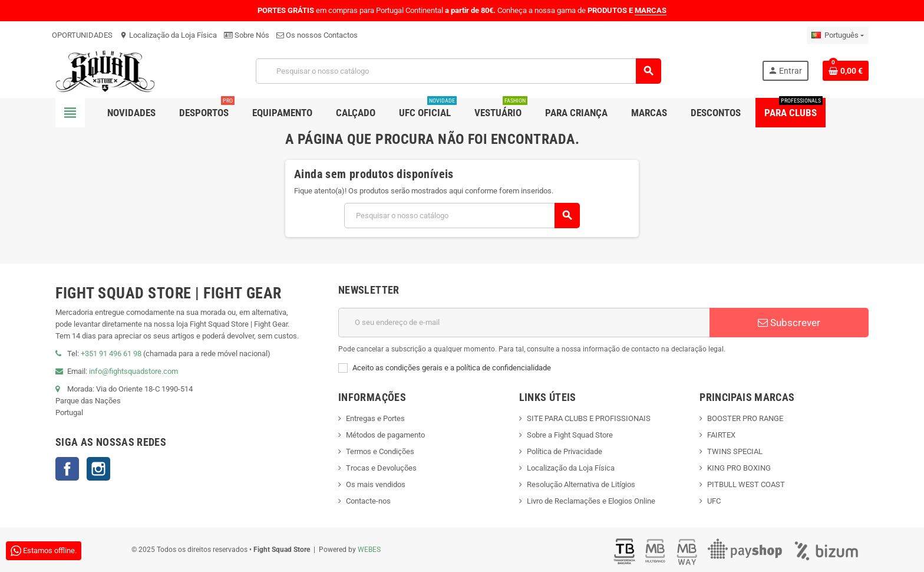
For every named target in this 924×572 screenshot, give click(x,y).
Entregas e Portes (375, 418)
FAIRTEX (721, 435)
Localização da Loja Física (168, 35)
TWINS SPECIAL (735, 451)
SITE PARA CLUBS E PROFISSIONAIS (589, 418)
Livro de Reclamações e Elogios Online (591, 501)
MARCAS (651, 10)
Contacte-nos (368, 501)
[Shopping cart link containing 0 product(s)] (846, 71)
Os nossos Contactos (317, 35)
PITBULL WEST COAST (746, 484)
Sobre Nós (247, 35)
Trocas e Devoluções (381, 468)
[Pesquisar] (458, 71)
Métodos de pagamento (385, 435)
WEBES (369, 550)
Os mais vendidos (376, 484)
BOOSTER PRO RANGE (745, 418)
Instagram (98, 469)
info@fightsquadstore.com (133, 371)
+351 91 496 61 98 (111, 354)
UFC (714, 501)
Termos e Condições (380, 451)
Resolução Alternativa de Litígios (581, 484)
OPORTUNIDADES (82, 35)
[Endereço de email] (524, 323)
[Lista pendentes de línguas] (838, 35)
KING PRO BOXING (739, 468)
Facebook (67, 469)
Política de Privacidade (565, 451)
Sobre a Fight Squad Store (570, 435)
